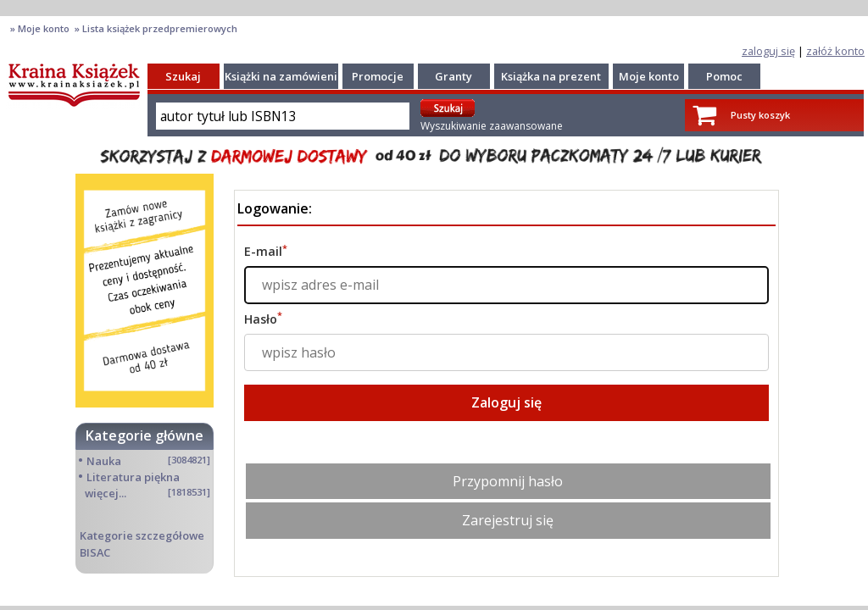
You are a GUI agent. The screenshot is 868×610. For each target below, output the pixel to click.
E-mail (266, 251)
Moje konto (649, 76)
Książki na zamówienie (284, 76)
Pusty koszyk (760, 115)
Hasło (263, 319)
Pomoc (724, 76)
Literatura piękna (133, 477)
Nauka (104, 461)
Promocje (378, 76)
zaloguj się (768, 51)
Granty (453, 76)
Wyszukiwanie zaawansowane (492, 126)
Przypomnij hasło (508, 481)
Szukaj (183, 76)
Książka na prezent (551, 76)
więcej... (106, 493)
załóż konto (835, 51)
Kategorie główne (145, 435)
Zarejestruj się (508, 520)
